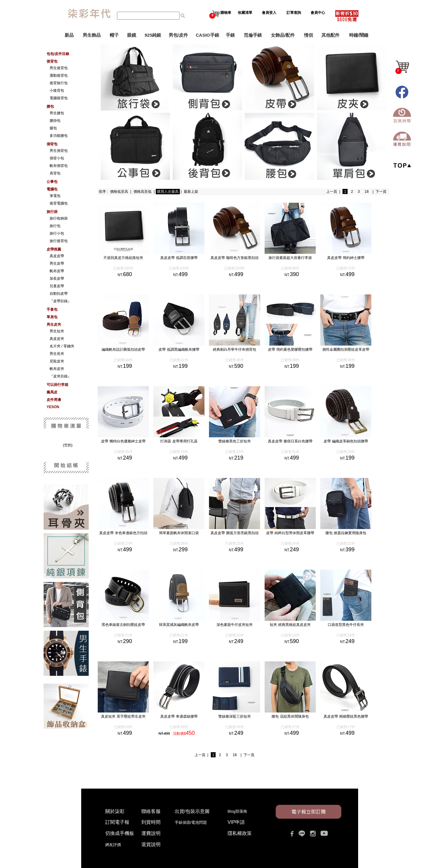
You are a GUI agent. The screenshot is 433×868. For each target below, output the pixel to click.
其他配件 (330, 35)
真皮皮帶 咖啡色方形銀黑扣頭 (240, 258)
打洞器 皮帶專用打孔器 (185, 441)
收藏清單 (246, 13)
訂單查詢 (294, 13)
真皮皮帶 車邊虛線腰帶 (185, 716)
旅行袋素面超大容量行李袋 (296, 258)
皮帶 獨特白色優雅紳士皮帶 (129, 441)
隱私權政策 (240, 833)
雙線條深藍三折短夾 (241, 716)
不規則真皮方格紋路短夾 (129, 258)
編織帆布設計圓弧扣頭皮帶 (129, 349)
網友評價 (113, 845)
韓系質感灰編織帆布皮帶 (185, 625)
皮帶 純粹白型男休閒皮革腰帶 (296, 533)
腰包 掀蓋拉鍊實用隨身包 (352, 533)
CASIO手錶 (207, 35)
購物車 (220, 13)
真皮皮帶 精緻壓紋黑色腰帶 (352, 716)
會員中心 (318, 13)
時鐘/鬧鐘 (359, 35)
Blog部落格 (237, 811)
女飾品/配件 (283, 35)
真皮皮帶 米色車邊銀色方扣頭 (129, 533)
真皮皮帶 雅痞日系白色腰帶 (296, 441)
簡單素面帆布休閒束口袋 (185, 533)
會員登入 (269, 13)
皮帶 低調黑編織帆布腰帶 (185, 349)
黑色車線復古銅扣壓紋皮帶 (129, 625)
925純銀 (153, 35)
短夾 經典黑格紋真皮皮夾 (296, 625)
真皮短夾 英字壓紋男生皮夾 (129, 716)
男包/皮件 (178, 35)
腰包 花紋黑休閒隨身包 (296, 716)
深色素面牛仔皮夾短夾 (241, 625)
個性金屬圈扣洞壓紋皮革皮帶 (352, 349)
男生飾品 (92, 35)
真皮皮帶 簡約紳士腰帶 (352, 258)
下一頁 (381, 192)
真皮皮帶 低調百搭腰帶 (185, 258)
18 (367, 192)
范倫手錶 (253, 35)
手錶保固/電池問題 (193, 822)
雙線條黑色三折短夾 (241, 441)
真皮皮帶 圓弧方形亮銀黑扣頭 (240, 533)
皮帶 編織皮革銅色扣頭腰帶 (352, 441)
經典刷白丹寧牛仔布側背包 (241, 349)
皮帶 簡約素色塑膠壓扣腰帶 (296, 349)
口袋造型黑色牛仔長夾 (352, 625)
